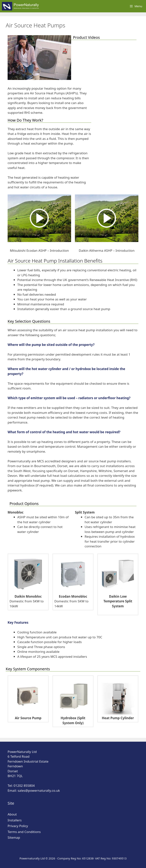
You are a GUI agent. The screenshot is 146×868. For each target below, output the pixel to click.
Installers (15, 820)
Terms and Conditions (24, 832)
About (12, 814)
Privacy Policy (18, 826)
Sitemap (14, 837)
